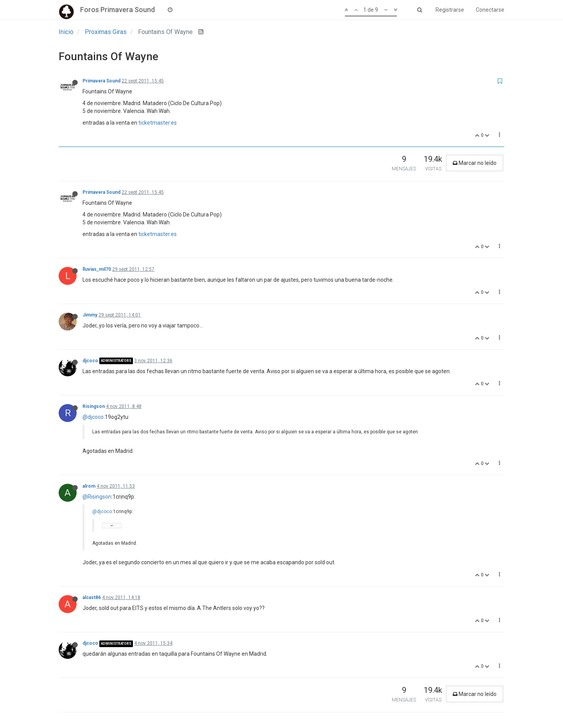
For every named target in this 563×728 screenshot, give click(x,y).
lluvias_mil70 (97, 269)
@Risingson (97, 497)
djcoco (90, 361)
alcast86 (92, 597)
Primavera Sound (101, 81)
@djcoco (93, 417)
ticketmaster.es (158, 123)
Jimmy (90, 315)
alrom (89, 486)
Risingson (94, 406)
